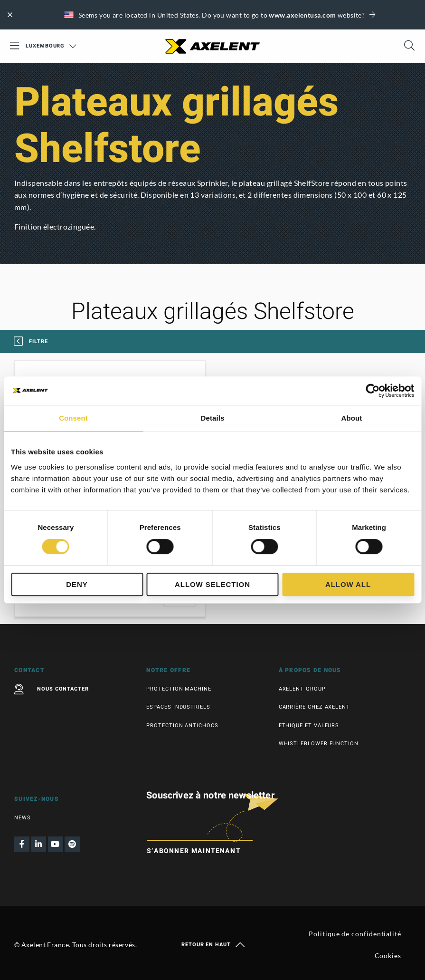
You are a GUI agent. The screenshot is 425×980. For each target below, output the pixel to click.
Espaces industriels (178, 707)
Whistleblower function (319, 744)
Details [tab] (213, 418)
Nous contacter (52, 689)
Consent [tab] (73, 418)
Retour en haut (212, 945)
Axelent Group (302, 689)
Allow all (348, 584)
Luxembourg (51, 46)
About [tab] (352, 418)
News (23, 818)
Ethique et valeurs (309, 725)
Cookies (388, 956)
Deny (77, 584)
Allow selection (212, 584)
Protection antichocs (182, 725)
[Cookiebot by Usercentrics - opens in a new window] (373, 391)
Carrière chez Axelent (314, 707)
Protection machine (179, 689)
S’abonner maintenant (194, 851)
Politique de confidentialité (355, 934)
